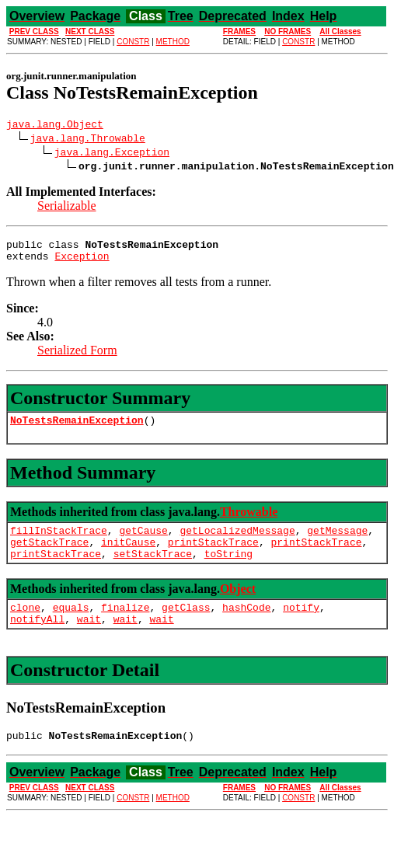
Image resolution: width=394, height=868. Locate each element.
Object (238, 605)
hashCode (246, 626)
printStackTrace (213, 556)
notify (301, 626)
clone (25, 626)
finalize (125, 626)
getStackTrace (49, 556)
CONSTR (133, 42)
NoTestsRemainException (77, 429)
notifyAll (37, 640)
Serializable (67, 208)
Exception (82, 263)
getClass (186, 626)
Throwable (249, 521)
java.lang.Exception (112, 154)
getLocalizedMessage (237, 542)
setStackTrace (153, 570)
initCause (128, 556)
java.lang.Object (55, 126)
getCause (143, 542)
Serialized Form (77, 357)
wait (89, 640)
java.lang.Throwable (88, 140)
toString (228, 570)
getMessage (337, 542)
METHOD (173, 42)
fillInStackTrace (59, 542)
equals (71, 626)
